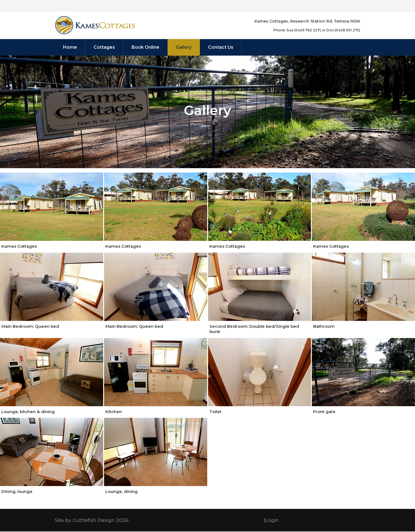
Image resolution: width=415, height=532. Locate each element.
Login (272, 521)
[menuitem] (70, 47)
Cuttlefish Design (94, 521)
